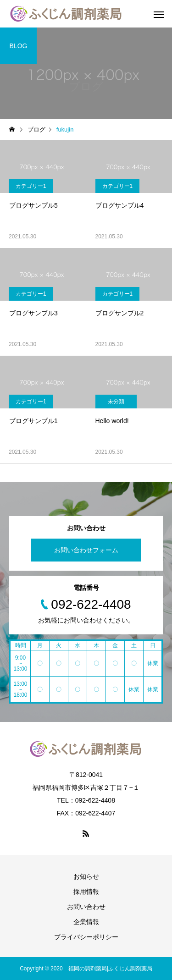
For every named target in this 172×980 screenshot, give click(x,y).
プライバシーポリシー (86, 937)
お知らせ (86, 876)
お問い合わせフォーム (86, 550)
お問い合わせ (86, 907)
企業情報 (86, 922)
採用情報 (86, 892)
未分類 (116, 402)
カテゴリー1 (31, 186)
